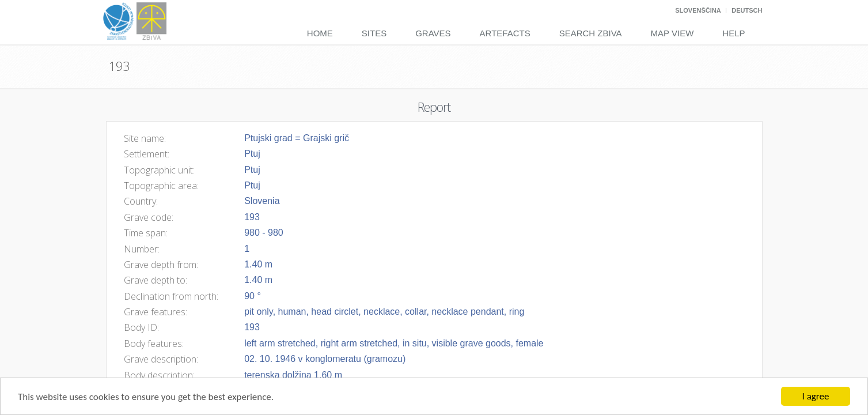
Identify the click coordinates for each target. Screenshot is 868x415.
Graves (433, 33)
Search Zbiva (591, 33)
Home (320, 33)
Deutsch (747, 10)
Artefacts (505, 33)
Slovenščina (698, 10)
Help (734, 33)
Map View (672, 33)
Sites (374, 33)
